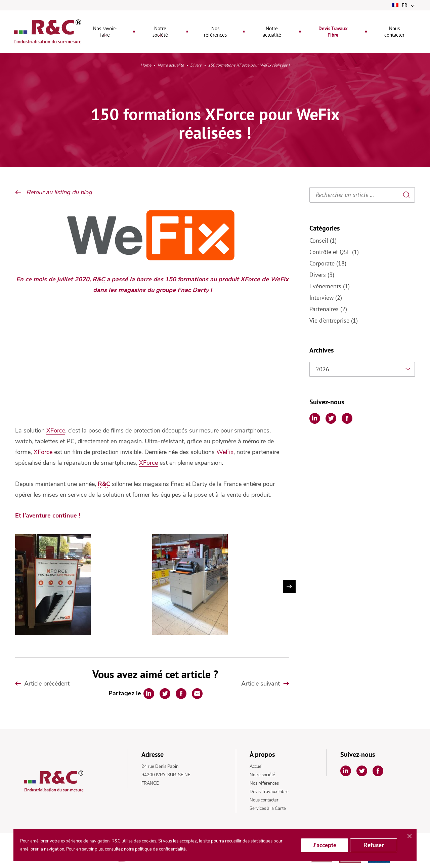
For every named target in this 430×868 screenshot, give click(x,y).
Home (146, 65)
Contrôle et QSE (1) (334, 252)
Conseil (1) (323, 240)
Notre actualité (171, 65)
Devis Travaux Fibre (269, 792)
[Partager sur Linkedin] (149, 694)
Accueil (256, 767)
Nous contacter (264, 800)
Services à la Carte (268, 809)
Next (289, 586)
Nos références (264, 783)
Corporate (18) (328, 263)
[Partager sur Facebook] (181, 694)
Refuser (374, 845)
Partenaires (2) (328, 309)
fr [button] (404, 5)
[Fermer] (410, 836)
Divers (196, 66)
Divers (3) (322, 275)
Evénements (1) (330, 286)
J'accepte (325, 845)
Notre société (262, 775)
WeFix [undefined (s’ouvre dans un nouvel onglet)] (225, 452)
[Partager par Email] (197, 694)
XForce (43, 452)
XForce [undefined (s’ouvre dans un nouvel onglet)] (56, 430)
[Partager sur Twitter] (165, 694)
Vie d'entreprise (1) (334, 320)
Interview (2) (326, 298)
